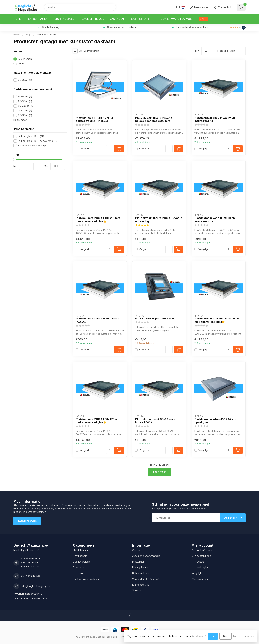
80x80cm (25, 80)
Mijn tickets (198, 562)
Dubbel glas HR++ (31, 136)
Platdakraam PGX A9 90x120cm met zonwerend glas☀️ (97, 421)
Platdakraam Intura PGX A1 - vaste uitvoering (159, 220)
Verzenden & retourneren (147, 579)
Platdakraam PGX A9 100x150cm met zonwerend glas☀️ (98, 220)
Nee (226, 636)
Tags (28, 35)
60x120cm (26, 106)
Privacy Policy (140, 567)
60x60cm (25, 97)
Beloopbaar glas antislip (35, 146)
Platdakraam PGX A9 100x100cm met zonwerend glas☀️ (217, 320)
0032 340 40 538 (31, 576)
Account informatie (202, 550)
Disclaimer (138, 562)
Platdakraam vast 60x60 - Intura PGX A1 (97, 320)
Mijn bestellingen (201, 556)
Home (17, 19)
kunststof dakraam (46, 35)
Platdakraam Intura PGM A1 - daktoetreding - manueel (95, 119)
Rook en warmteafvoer (176, 19)
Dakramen (117, 19)
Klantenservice (27, 521)
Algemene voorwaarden (146, 556)
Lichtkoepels (64, 19)
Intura (21, 64)
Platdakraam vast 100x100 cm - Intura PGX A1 (216, 220)
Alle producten (200, 579)
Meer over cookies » (243, 636)
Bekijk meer (20, 120)
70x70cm (25, 111)
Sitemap (137, 590)
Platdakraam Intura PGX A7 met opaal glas (216, 421)
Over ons (137, 550)
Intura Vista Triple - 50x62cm (155, 318)
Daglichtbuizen (93, 19)
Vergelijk (85, 149)
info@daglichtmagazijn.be (36, 586)
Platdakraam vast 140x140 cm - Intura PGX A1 (216, 119)
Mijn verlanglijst (200, 567)
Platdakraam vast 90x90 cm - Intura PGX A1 (155, 421)
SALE (203, 19)
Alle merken (25, 59)
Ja (213, 636)
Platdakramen (37, 19)
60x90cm (25, 101)
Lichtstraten (141, 19)
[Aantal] (110, 149)
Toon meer (159, 472)
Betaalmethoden (142, 573)
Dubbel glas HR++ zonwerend (38, 141)
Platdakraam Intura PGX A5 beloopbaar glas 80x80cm (154, 119)
